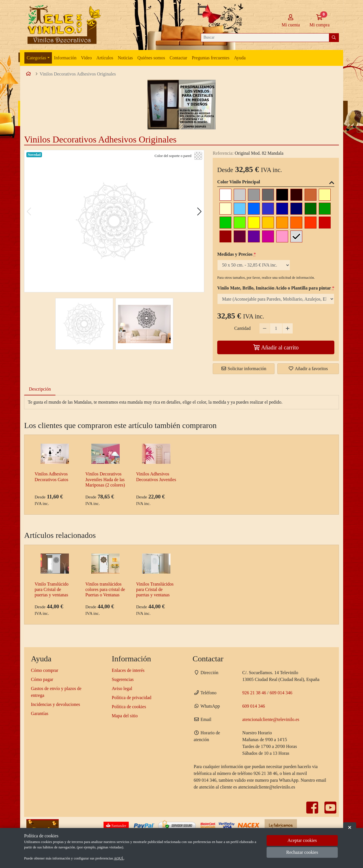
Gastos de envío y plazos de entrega (56, 692)
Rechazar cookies (302, 852)
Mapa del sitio (125, 716)
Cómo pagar (42, 679)
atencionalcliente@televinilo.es (271, 719)
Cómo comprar (45, 670)
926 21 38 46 (254, 693)
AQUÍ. (119, 858)
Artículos (105, 58)
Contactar (178, 58)
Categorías (36, 58)
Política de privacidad (132, 698)
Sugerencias (123, 679)
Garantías (40, 713)
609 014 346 (281, 693)
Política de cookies (129, 707)
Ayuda (240, 58)
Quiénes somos (151, 58)
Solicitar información (244, 369)
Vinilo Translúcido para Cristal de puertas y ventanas (52, 589)
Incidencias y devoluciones (55, 704)
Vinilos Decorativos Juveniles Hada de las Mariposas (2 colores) (105, 479)
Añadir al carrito (276, 347)
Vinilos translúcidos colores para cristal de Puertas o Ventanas (105, 589)
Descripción (40, 389)
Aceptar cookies (302, 840)
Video (86, 58)
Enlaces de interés (128, 670)
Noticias (125, 58)
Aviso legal (122, 688)
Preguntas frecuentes (211, 58)
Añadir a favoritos (308, 369)
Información (65, 58)
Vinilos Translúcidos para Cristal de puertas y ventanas (155, 589)
